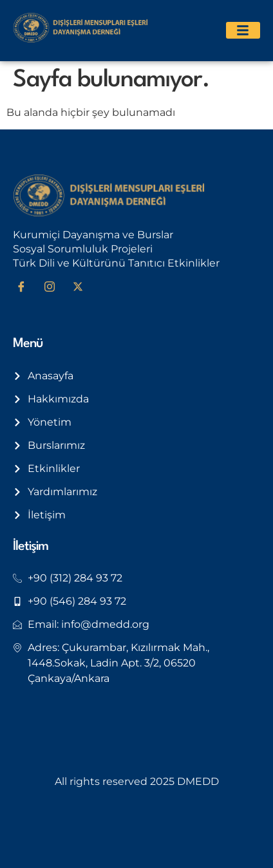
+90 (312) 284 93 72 (75, 578)
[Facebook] (26, 287)
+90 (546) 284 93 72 (77, 601)
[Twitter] (82, 287)
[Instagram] (54, 287)
